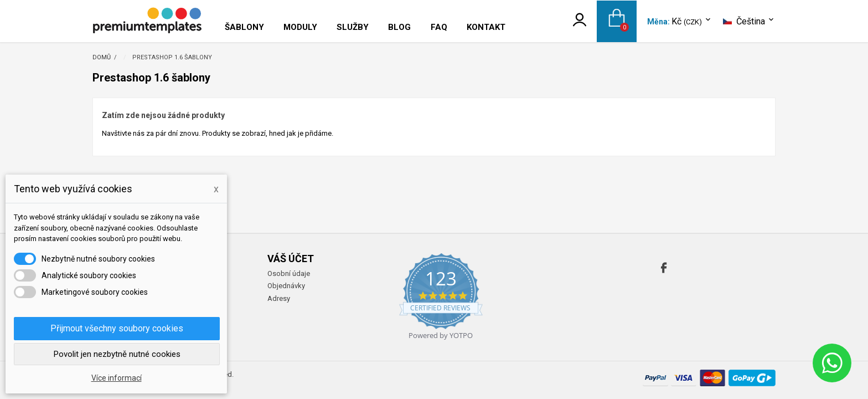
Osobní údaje (289, 273)
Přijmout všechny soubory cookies (117, 328)
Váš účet (291, 259)
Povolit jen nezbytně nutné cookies (117, 354)
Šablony (244, 27)
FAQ (439, 27)
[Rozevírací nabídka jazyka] (749, 22)
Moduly (300, 27)
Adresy (279, 298)
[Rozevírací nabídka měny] (692, 22)
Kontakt (486, 27)
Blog (399, 27)
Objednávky (286, 286)
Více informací (117, 378)
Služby (353, 27)
